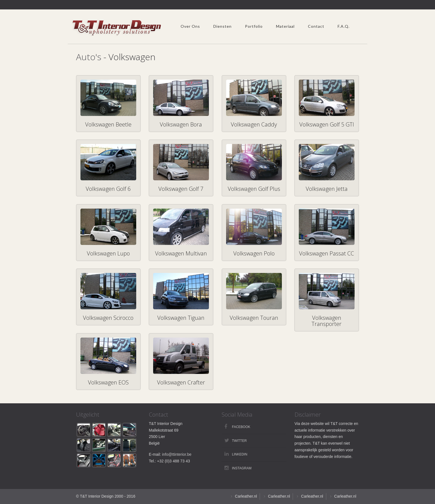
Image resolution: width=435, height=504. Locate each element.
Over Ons (190, 26)
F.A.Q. (344, 26)
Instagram (242, 468)
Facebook (241, 427)
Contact (316, 26)
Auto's (89, 57)
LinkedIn (240, 454)
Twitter (239, 441)
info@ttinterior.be (177, 454)
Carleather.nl (246, 496)
